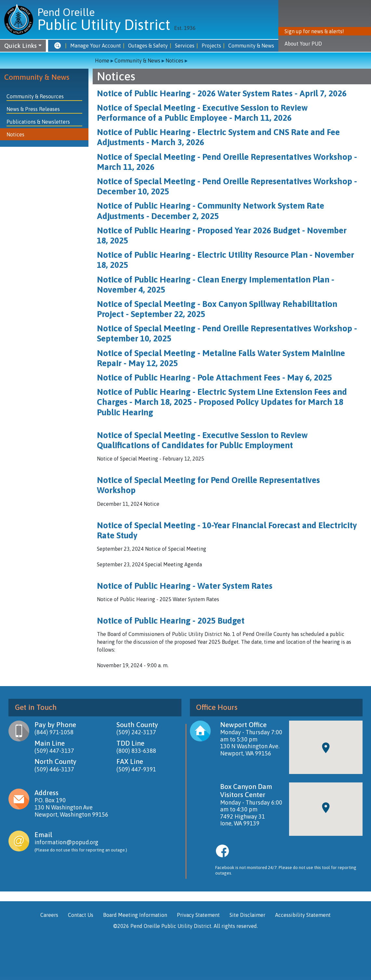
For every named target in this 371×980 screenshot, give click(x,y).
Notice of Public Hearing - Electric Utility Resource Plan (202, 255)
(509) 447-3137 (54, 751)
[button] (58, 46)
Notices (174, 61)
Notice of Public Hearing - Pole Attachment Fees (189, 378)
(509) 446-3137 (54, 769)
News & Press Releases (33, 109)
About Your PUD (303, 44)
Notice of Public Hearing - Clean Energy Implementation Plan (213, 280)
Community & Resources (35, 96)
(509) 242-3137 (136, 732)
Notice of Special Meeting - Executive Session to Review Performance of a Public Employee (202, 113)
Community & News (37, 77)
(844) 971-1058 (54, 732)
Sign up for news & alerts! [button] (314, 31)
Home (102, 61)
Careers (49, 915)
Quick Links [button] (20, 46)
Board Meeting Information (135, 915)
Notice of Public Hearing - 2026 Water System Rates (195, 93)
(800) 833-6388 (136, 751)
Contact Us (81, 915)
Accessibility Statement (303, 915)
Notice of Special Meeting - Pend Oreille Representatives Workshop (225, 157)
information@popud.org (66, 842)
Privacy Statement (198, 915)
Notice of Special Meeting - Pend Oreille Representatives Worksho (222, 328)
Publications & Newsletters (38, 122)
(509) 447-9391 (136, 769)
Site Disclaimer (247, 915)
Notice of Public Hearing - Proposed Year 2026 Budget (199, 230)
